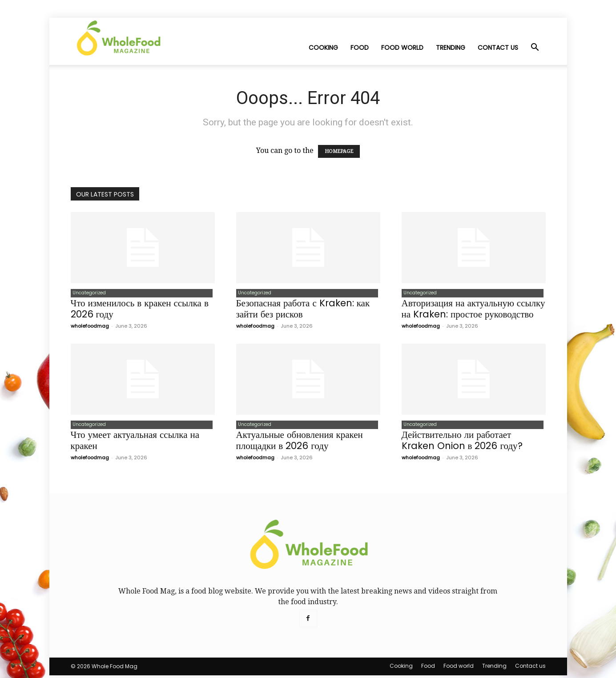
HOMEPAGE (339, 151)
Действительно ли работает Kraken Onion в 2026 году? (462, 443)
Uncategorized (87, 294)
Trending (451, 48)
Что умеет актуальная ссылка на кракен (135, 443)
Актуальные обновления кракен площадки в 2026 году (300, 443)
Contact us (498, 48)
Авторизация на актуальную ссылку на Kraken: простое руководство (473, 310)
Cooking (323, 48)
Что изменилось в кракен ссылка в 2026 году (140, 310)
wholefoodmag (90, 327)
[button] (535, 48)
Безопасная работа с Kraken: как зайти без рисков (303, 310)
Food (360, 48)
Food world (402, 48)
